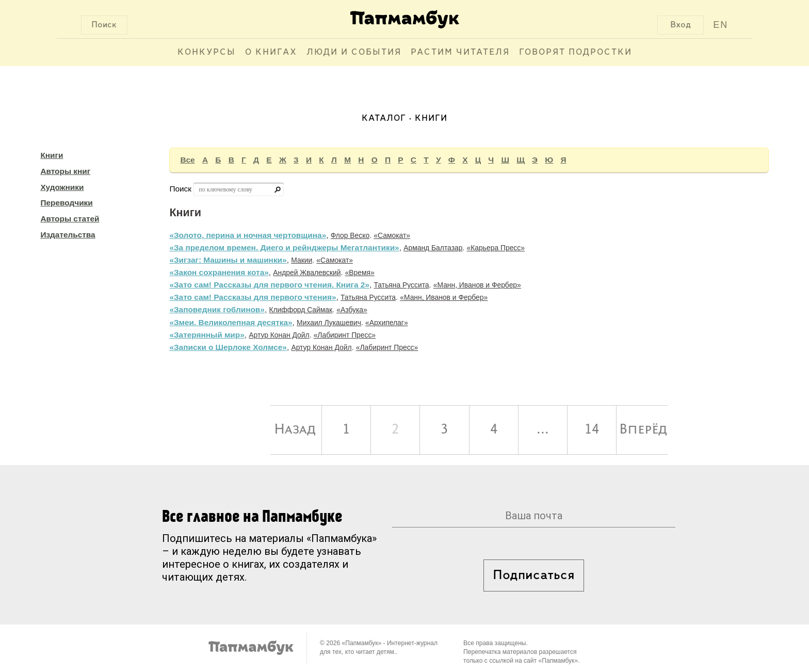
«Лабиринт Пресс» (345, 335)
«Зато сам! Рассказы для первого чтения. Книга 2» (269, 285)
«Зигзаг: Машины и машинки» (228, 260)
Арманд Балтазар (433, 248)
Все (187, 160)
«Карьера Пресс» (496, 248)
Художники (62, 187)
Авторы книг (65, 171)
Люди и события (354, 52)
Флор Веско (350, 235)
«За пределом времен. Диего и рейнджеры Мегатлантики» (284, 247)
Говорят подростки (576, 52)
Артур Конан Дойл (279, 335)
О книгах (271, 52)
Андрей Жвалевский (307, 273)
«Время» (360, 273)
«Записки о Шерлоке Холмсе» (228, 347)
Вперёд (643, 430)
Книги (52, 155)
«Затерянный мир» (207, 335)
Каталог (384, 118)
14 (592, 430)
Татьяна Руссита (402, 285)
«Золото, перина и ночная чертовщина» (248, 235)
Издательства (68, 235)
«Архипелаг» (387, 323)
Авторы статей (70, 219)
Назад (295, 430)
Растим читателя (460, 52)
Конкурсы (207, 52)
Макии (302, 260)
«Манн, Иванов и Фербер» (477, 285)
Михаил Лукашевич (329, 323)
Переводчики (66, 203)
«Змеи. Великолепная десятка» (231, 322)
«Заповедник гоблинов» (217, 309)
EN (721, 25)
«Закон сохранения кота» (219, 272)
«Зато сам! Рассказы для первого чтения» (253, 297)
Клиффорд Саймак (301, 310)
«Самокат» (392, 235)
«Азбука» (352, 310)
